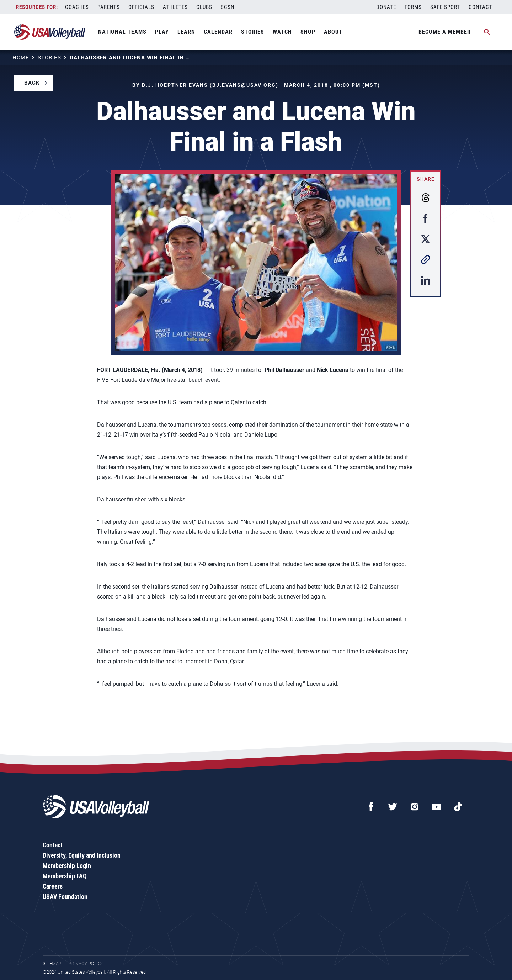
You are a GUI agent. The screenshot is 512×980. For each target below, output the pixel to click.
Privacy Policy (86, 963)
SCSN (228, 7)
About (333, 32)
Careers (53, 886)
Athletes (175, 7)
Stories (253, 32)
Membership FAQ (65, 876)
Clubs (204, 7)
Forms (413, 7)
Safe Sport (445, 7)
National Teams (122, 32)
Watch (282, 32)
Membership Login (67, 866)
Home (21, 58)
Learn (186, 32)
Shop (308, 32)
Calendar (218, 32)
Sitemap (52, 963)
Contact (481, 7)
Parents (109, 7)
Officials (141, 7)
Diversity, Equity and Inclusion (82, 855)
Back (32, 83)
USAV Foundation (65, 897)
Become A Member (445, 32)
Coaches (77, 7)
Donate (386, 7)
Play (162, 32)
